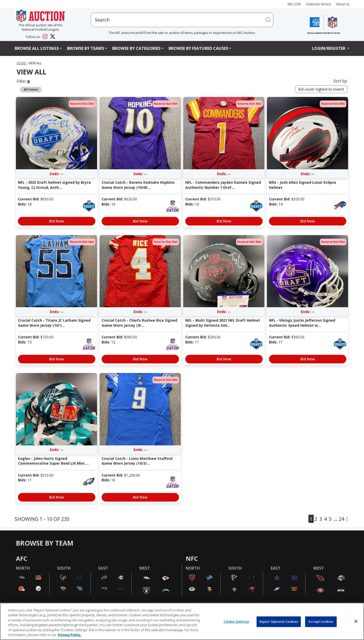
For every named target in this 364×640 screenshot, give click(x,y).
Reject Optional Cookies (279, 622)
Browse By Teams (86, 48)
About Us (343, 4)
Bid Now (56, 221)
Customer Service (318, 4)
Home (21, 63)
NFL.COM (294, 4)
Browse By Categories (136, 48)
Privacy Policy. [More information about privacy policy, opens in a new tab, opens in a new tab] (70, 635)
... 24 (339, 519)
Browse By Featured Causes (198, 48)
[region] (182, 621)
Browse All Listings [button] (37, 48)
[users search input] (182, 20)
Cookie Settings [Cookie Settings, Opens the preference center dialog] (236, 622)
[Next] (347, 519)
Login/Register (329, 48)
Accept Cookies (321, 622)
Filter (23, 81)
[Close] (356, 621)
